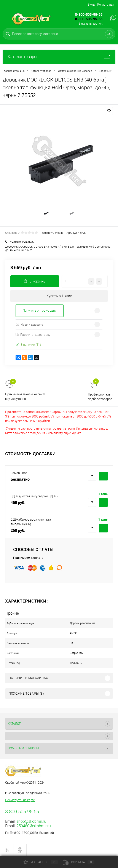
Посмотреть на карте (20, 800)
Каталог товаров (59, 57)
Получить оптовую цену (40, 311)
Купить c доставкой (103, 476)
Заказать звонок (91, 24)
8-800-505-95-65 (89, 19)
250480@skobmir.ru (34, 826)
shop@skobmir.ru (31, 821)
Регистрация (106, 5)
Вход (91, 5)
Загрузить (76, 653)
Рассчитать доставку (33, 335)
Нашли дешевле (29, 324)
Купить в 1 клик (59, 296)
